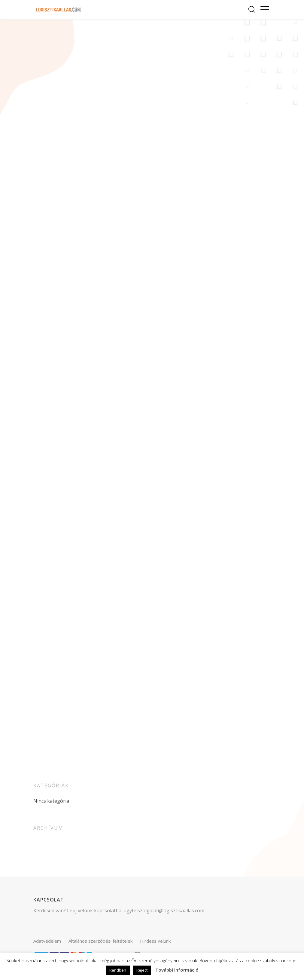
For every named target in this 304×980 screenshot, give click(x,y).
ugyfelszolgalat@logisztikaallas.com (164, 911)
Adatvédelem (47, 941)
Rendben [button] (118, 970)
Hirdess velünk (155, 941)
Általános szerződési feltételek (100, 941)
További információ (177, 970)
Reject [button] (142, 970)
